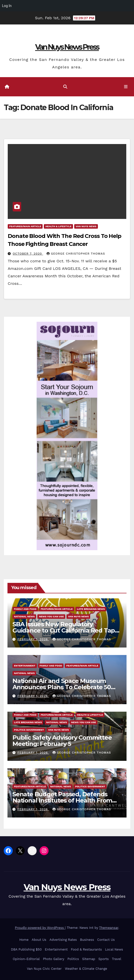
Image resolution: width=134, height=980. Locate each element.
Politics (73, 959)
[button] (65, 87)
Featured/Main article (25, 226)
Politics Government (29, 730)
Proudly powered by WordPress (40, 928)
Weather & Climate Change (86, 969)
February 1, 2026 (33, 639)
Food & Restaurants (86, 949)
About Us (39, 940)
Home (24, 940)
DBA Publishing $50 (26, 949)
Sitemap (89, 959)
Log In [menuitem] (7, 6)
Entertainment (25, 666)
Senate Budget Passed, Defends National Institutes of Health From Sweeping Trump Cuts (62, 800)
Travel (116, 959)
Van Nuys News (86, 226)
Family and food (25, 609)
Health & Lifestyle (58, 226)
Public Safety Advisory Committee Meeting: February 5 (62, 741)
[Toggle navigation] (126, 87)
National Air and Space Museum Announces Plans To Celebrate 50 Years (62, 687)
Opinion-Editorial (26, 959)
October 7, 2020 (28, 254)
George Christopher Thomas (76, 254)
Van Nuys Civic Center (44, 969)
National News (24, 616)
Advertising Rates (63, 940)
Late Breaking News (91, 609)
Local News (114, 949)
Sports (103, 959)
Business (87, 940)
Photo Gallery (54, 959)
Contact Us (106, 940)
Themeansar (109, 928)
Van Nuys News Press (67, 47)
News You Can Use (51, 616)
